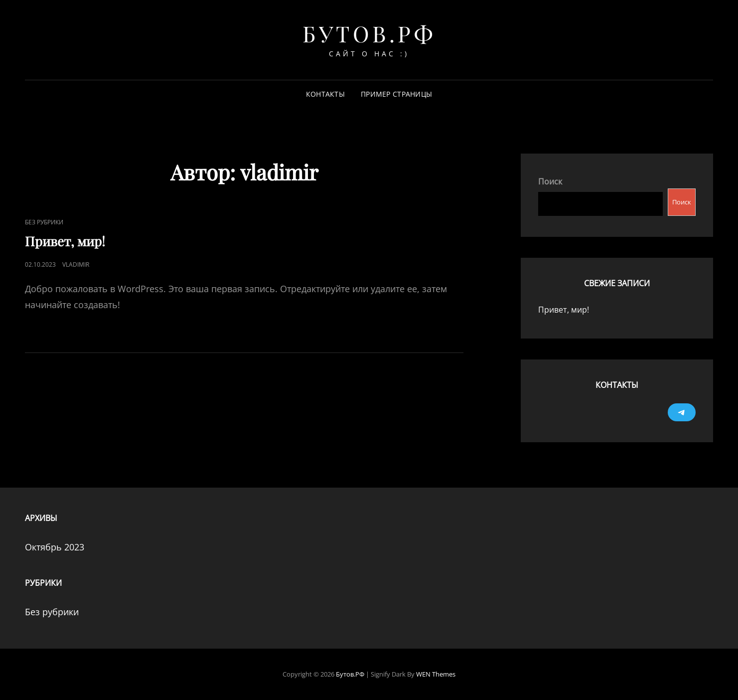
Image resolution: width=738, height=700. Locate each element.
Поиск (550, 181)
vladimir (76, 264)
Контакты (325, 94)
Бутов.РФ (369, 33)
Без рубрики (44, 222)
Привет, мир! (65, 241)
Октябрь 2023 (55, 547)
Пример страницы (396, 94)
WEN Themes (436, 674)
